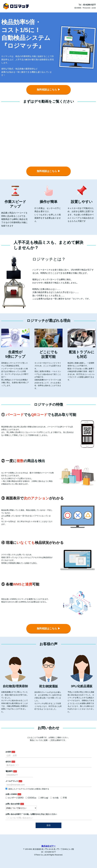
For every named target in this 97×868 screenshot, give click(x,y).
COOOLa (31, 798)
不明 (64, 798)
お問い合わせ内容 (13, 804)
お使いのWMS (11, 794)
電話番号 (9, 771)
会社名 (8, 762)
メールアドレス (12, 781)
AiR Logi (43, 798)
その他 (54, 798)
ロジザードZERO (15, 798)
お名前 (8, 752)
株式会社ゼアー (48, 846)
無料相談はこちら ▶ (48, 90)
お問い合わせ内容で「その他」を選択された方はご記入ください (31, 814)
